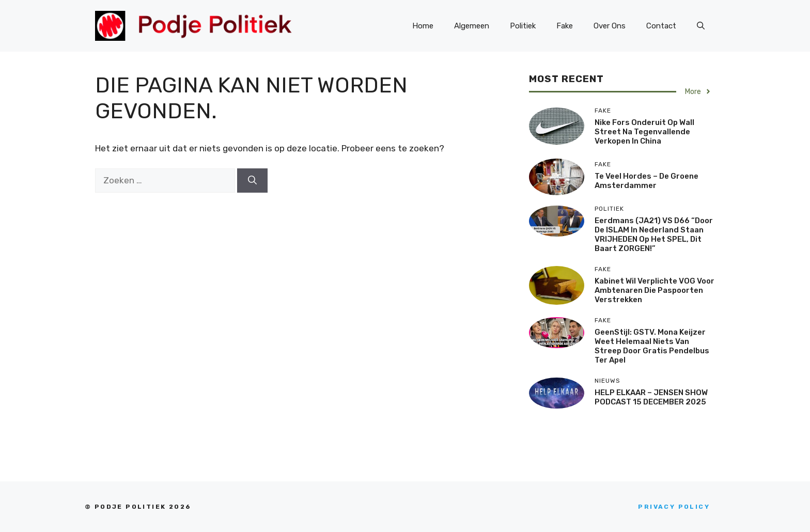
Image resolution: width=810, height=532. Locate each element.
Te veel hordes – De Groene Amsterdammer (647, 181)
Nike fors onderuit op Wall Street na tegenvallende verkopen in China (644, 132)
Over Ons (610, 26)
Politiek (523, 26)
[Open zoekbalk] (701, 26)
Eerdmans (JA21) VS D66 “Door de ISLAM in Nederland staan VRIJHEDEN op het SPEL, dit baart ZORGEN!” (654, 234)
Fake (565, 26)
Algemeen (472, 26)
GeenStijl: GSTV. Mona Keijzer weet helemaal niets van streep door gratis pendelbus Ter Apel (652, 346)
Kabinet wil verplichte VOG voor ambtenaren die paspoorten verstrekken (655, 290)
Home (423, 26)
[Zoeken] (252, 181)
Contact (661, 26)
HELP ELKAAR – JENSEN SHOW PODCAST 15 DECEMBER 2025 (651, 397)
